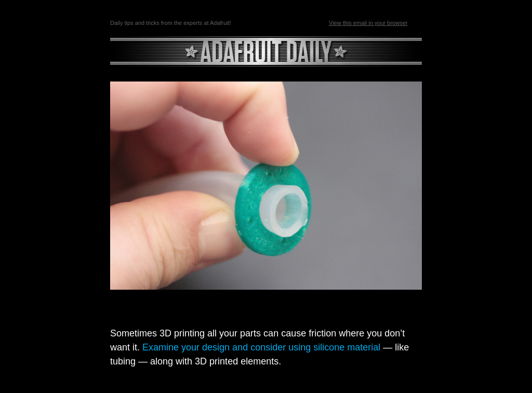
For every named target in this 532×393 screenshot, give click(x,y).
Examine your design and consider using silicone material (261, 347)
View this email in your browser (368, 23)
